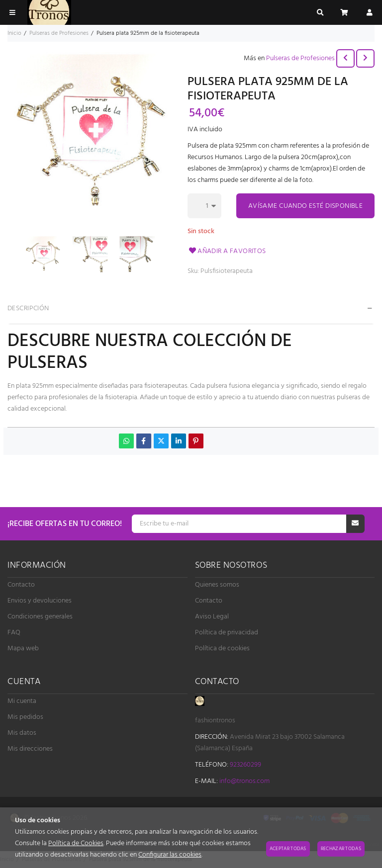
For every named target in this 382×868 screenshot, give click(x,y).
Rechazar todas (341, 849)
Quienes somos (217, 585)
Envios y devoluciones (40, 601)
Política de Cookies (76, 843)
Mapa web (23, 649)
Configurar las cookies (170, 855)
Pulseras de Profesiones (300, 58)
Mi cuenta (22, 701)
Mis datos (22, 733)
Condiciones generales (40, 617)
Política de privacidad (227, 633)
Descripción (28, 308)
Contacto (21, 585)
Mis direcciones (30, 749)
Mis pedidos (25, 717)
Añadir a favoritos (227, 251)
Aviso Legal (212, 617)
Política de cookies (222, 649)
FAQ (14, 633)
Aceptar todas (288, 849)
